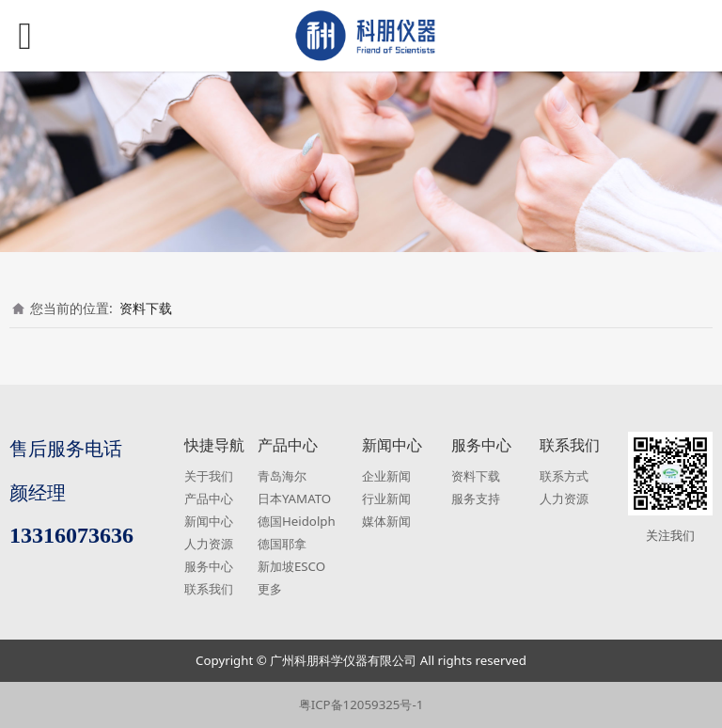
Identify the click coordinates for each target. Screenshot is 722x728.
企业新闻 (386, 476)
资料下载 (146, 308)
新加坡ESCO (291, 566)
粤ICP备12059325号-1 (361, 704)
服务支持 (476, 499)
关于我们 (209, 476)
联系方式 (564, 476)
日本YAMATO (294, 499)
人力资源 (209, 544)
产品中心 (209, 499)
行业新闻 (386, 499)
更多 (270, 589)
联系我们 (209, 589)
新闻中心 (209, 521)
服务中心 (209, 566)
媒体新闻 (386, 521)
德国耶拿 (282, 544)
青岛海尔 (282, 476)
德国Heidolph (297, 521)
